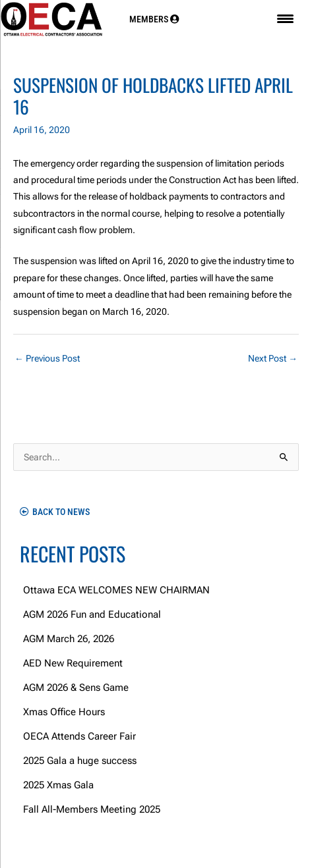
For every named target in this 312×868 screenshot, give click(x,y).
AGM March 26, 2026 (69, 639)
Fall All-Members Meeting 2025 (92, 809)
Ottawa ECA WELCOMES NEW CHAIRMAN (116, 590)
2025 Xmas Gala (58, 785)
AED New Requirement (73, 663)
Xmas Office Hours (64, 712)
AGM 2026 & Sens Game (76, 688)
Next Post (273, 358)
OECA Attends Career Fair (79, 736)
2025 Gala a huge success (80, 761)
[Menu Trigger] (285, 19)
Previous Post (47, 358)
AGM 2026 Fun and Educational (92, 614)
